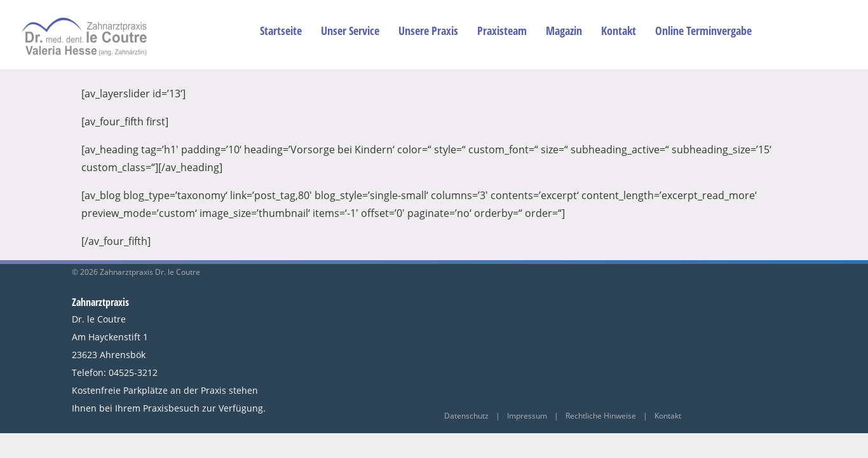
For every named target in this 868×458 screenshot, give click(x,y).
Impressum (527, 416)
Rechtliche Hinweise (601, 416)
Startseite (281, 31)
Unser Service (350, 31)
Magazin (564, 31)
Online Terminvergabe (703, 31)
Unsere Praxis (428, 31)
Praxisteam (502, 31)
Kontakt (619, 31)
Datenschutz (467, 416)
